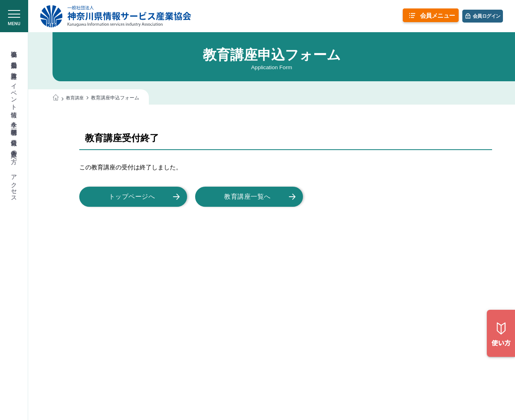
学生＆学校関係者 (14, 121)
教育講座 (14, 68)
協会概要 (14, 47)
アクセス (14, 185)
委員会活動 (14, 58)
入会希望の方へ (14, 153)
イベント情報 (14, 93)
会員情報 (14, 135)
